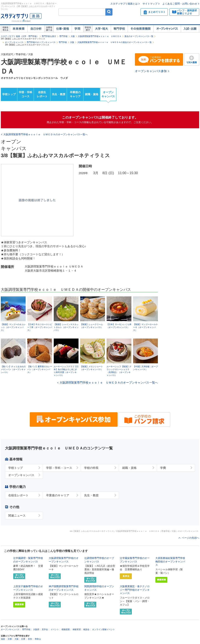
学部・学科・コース (59, 468)
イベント (55, 629)
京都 (10, 639)
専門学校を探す (49, 36)
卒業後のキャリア (75, 94)
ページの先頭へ (190, 538)
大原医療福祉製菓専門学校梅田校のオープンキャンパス (170, 562)
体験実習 (77, 629)
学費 (163, 468)
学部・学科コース (26, 94)
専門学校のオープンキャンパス (41, 42)
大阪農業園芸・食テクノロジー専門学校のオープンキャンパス (135, 590)
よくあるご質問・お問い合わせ (180, 4)
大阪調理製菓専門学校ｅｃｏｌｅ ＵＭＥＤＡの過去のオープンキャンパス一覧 (114, 42)
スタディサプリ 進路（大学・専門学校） (20, 36)
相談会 (86, 629)
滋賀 (3, 639)
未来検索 (19, 29)
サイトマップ (150, 4)
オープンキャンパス (167, 29)
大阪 (73, 36)
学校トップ (9, 94)
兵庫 (23, 639)
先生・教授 (59, 94)
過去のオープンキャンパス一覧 (139, 36)
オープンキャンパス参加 (151, 71)
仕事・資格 (63, 29)
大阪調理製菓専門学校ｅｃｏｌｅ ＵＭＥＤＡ (100, 36)
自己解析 (36, 29)
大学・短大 (102, 29)
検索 (109, 12)
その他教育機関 (141, 29)
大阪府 (36, 629)
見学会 (45, 629)
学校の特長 (91, 468)
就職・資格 (92, 94)
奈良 (30, 639)
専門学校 (119, 29)
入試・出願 (190, 29)
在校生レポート (42, 94)
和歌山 (38, 639)
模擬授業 (66, 629)
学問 (77, 29)
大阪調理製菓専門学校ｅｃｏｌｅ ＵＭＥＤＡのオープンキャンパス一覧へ (109, 383)
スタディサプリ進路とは (124, 4)
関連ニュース (17, 516)
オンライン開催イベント (104, 629)
